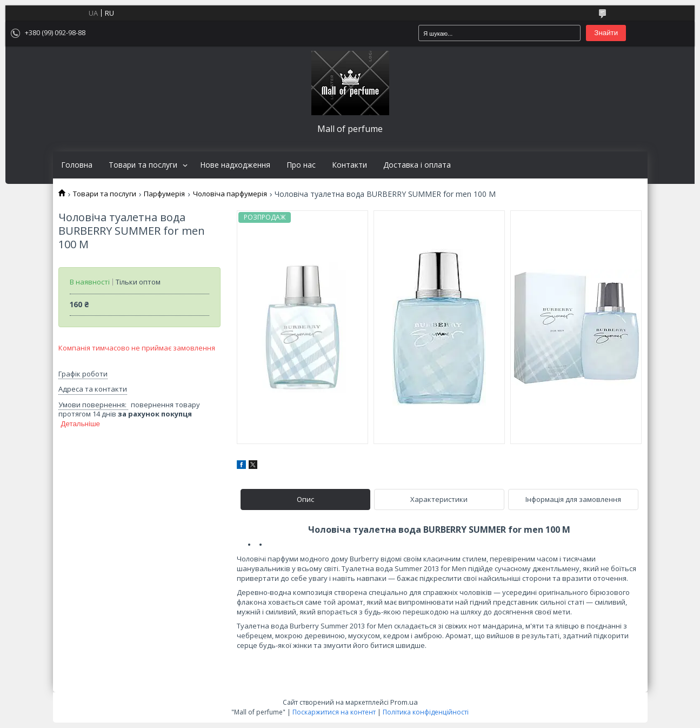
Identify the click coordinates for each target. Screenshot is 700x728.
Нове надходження (235, 165)
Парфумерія (164, 194)
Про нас (301, 165)
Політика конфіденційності (426, 712)
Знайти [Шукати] (606, 33)
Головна (77, 165)
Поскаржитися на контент (334, 712)
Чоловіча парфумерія (230, 194)
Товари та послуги (143, 165)
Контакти (349, 165)
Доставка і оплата (417, 165)
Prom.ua (404, 702)
